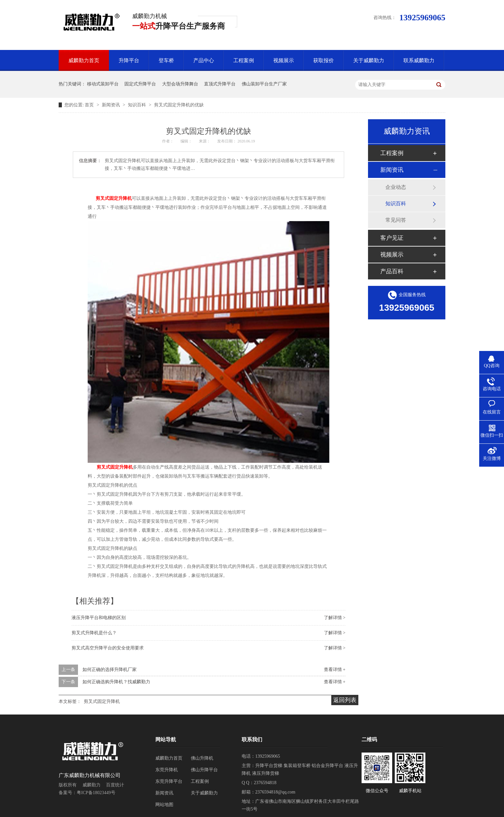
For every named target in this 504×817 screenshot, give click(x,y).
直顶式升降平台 (220, 84)
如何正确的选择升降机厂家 (110, 670)
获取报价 (324, 60)
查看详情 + (335, 670)
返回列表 (345, 700)
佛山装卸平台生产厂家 (264, 84)
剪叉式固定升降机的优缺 (179, 105)
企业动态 (396, 187)
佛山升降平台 (204, 770)
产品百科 (392, 271)
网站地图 (164, 805)
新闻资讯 (111, 105)
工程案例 (244, 60)
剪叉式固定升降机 (114, 198)
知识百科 (138, 105)
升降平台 (129, 60)
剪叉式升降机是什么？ (94, 633)
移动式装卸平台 (103, 84)
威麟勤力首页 (84, 60)
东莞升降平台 (169, 781)
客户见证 (392, 238)
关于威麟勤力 (369, 60)
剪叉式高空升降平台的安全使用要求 (108, 648)
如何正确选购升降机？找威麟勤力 (116, 682)
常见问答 (396, 220)
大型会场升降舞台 (180, 84)
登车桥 (166, 60)
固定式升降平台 (140, 84)
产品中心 (204, 60)
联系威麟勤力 (419, 60)
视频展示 (284, 60)
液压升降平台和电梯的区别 (99, 618)
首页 (90, 105)
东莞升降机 (167, 770)
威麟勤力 (92, 785)
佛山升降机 (202, 758)
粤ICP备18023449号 (96, 793)
